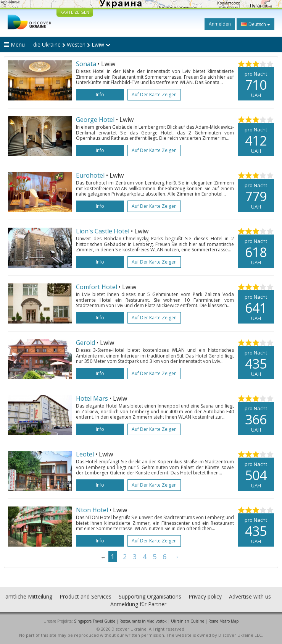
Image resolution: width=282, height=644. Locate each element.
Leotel (85, 454)
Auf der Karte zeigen (154, 95)
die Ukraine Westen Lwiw (72, 44)
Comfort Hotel (97, 287)
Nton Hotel (92, 510)
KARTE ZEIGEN (75, 12)
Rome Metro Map (223, 621)
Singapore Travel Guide (95, 621)
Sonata (86, 64)
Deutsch (255, 24)
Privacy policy (205, 596)
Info (100, 95)
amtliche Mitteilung (29, 596)
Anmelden (220, 24)
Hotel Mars (92, 398)
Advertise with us (250, 596)
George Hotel (95, 120)
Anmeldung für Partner (138, 604)
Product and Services (85, 596)
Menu (14, 44)
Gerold (85, 343)
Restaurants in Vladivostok (143, 621)
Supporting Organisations (150, 596)
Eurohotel (90, 175)
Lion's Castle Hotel (103, 231)
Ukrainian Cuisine (188, 621)
